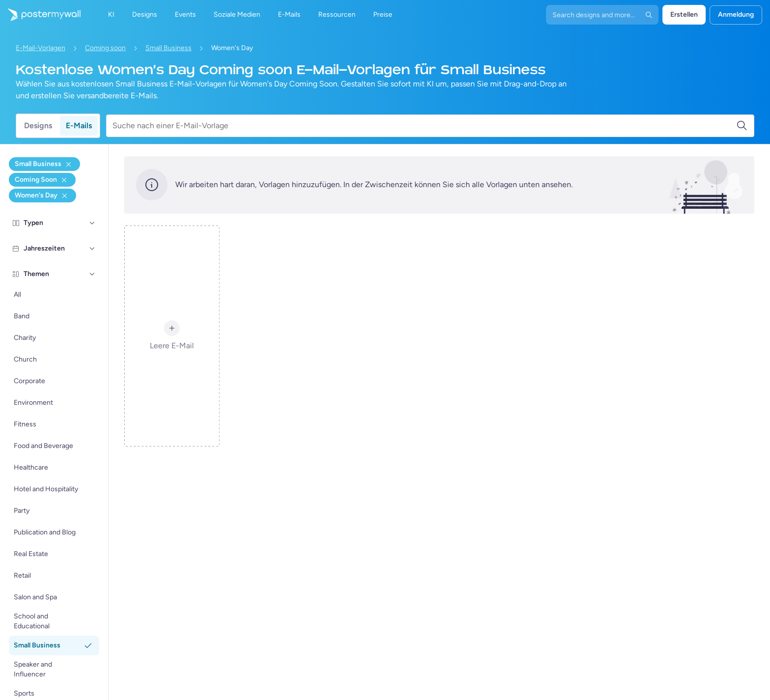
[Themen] (92, 274)
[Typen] (92, 223)
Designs (38, 126)
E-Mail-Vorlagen (41, 48)
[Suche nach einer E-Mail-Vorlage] (424, 126)
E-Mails (79, 126)
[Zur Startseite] (40, 15)
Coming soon (105, 48)
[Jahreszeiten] (92, 249)
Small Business (168, 48)
